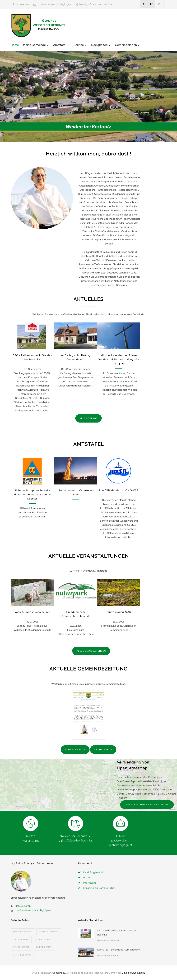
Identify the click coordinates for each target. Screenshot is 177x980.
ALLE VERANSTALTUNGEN (91, 651)
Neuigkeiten (101, 45)
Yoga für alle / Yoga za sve (32, 612)
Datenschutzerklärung (133, 973)
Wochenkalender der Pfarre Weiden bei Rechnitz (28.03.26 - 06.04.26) (119, 359)
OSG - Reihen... (21, 939)
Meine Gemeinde (36, 45)
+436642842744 (23, 906)
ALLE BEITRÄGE (88, 418)
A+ (144, 4)
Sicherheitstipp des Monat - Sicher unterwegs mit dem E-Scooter (32, 494)
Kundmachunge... (23, 932)
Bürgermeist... (45, 947)
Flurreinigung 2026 (119, 612)
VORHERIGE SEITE (75, 750)
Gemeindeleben (127, 45)
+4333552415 (23, 4)
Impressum (89, 883)
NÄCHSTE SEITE (103, 750)
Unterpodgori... (22, 955)
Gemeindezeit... (22, 947)
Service (80, 45)
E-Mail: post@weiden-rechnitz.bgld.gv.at (121, 841)
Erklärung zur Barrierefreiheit (99, 888)
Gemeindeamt (43, 939)
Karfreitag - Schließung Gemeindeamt (119, 950)
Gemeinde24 (59, 973)
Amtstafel (61, 45)
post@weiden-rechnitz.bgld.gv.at (54, 4)
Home (15, 45)
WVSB (87, 878)
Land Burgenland (93, 872)
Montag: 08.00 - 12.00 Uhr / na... (96, 4)
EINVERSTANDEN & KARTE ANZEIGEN (147, 805)
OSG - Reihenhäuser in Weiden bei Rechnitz (117, 933)
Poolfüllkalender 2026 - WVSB (119, 490)
